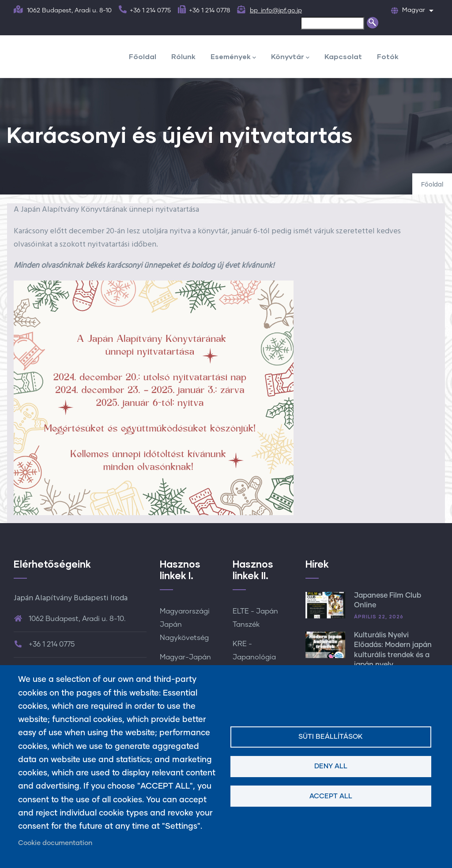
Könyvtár (290, 57)
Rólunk (183, 56)
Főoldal (143, 56)
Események (233, 57)
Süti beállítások (331, 737)
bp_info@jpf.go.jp (276, 11)
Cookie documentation (55, 843)
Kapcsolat (343, 56)
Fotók (388, 56)
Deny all (331, 766)
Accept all (331, 796)
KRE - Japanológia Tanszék (254, 657)
